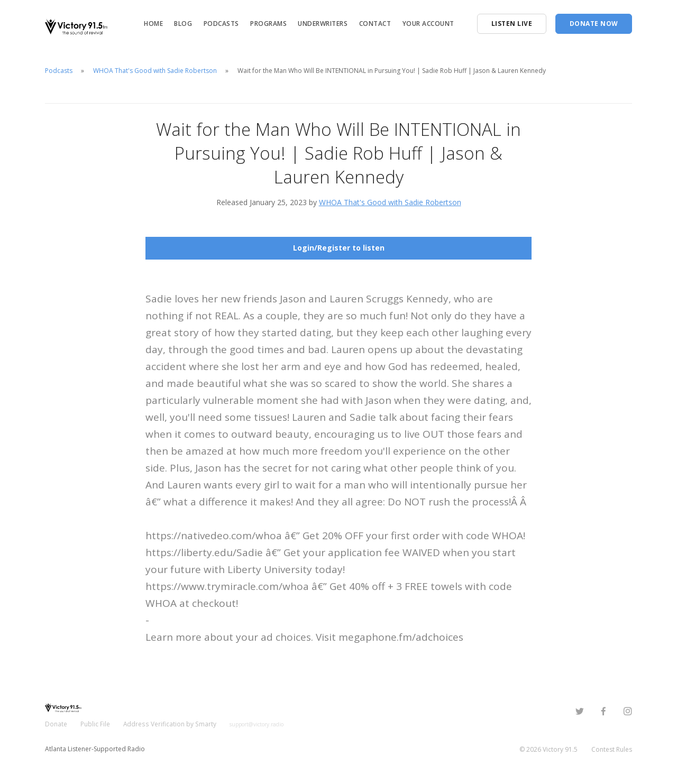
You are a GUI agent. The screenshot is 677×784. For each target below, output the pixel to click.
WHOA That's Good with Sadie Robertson (155, 71)
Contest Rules (612, 749)
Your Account (428, 24)
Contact (375, 24)
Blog (183, 24)
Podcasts (221, 24)
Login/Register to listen (339, 248)
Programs (268, 24)
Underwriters (323, 24)
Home (153, 24)
